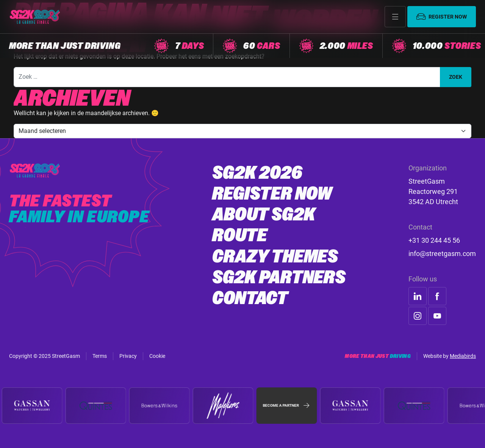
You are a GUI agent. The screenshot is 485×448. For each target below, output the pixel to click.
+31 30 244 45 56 (434, 240)
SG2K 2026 (257, 173)
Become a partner (287, 406)
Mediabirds (463, 356)
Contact (250, 298)
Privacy (128, 356)
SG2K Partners (279, 277)
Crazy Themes (275, 256)
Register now (442, 17)
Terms (100, 356)
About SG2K (264, 214)
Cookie (157, 356)
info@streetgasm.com (442, 254)
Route (240, 235)
